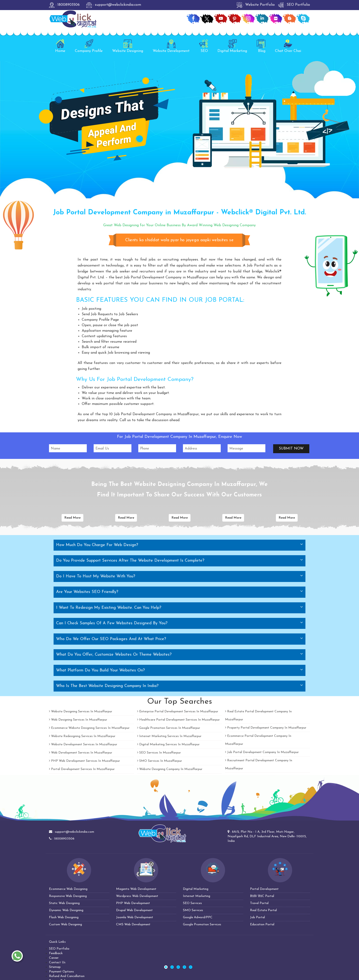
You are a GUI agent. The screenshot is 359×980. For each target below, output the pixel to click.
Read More (72, 518)
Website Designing (128, 46)
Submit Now (291, 449)
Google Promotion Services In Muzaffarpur (169, 728)
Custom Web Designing (65, 925)
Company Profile (89, 46)
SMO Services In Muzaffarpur (160, 761)
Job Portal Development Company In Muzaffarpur (262, 752)
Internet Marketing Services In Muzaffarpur (169, 736)
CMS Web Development (133, 925)
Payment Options (61, 972)
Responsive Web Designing (68, 896)
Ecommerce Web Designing (68, 889)
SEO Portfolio (59, 949)
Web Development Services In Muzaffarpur (81, 753)
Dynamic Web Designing (66, 910)
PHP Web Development (133, 903)
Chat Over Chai (288, 46)
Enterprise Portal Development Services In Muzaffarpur (178, 712)
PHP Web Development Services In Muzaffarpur (84, 761)
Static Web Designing (64, 903)
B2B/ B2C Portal (262, 896)
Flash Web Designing (64, 917)
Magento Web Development (136, 889)
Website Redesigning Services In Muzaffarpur (82, 736)
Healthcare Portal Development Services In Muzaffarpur (178, 720)
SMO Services (193, 910)
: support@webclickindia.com (114, 5)
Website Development (171, 46)
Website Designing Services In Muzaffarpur (81, 712)
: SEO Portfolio (294, 5)
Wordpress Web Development (137, 896)
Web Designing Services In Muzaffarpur (78, 720)
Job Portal (257, 917)
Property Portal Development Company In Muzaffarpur (266, 728)
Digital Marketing (232, 46)
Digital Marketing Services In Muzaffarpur (168, 744)
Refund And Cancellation (67, 976)
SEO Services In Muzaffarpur (159, 753)
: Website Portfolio (256, 5)
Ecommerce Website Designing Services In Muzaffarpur (89, 728)
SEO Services (192, 903)
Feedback (56, 953)
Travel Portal (259, 903)
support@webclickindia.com (74, 832)
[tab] (179, 545)
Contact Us (57, 962)
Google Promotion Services (202, 925)
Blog (261, 46)
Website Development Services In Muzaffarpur (83, 744)
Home (60, 46)
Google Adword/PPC (198, 917)
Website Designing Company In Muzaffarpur (170, 769)
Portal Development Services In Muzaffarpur (82, 769)
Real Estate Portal (263, 910)
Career (54, 958)
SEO (204, 46)
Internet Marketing (197, 896)
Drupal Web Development (134, 910)
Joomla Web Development (135, 917)
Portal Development (264, 889)
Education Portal (262, 925)
